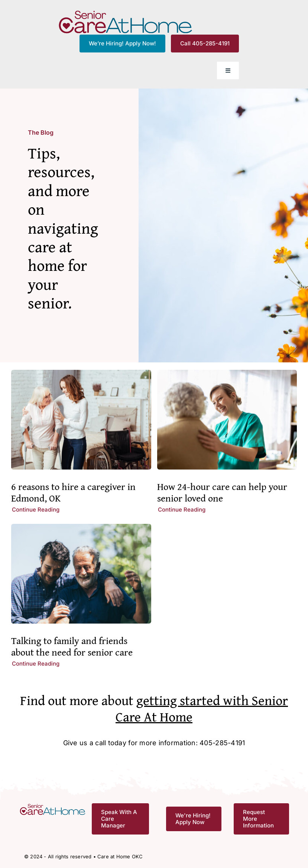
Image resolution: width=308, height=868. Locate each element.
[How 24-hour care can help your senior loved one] (227, 375)
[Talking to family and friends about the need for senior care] (81, 529)
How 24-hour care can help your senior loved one (222, 492)
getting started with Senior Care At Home (202, 708)
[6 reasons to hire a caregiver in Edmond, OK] (81, 375)
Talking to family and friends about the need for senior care (72, 646)
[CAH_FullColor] (126, 12)
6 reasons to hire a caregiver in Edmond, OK (73, 492)
